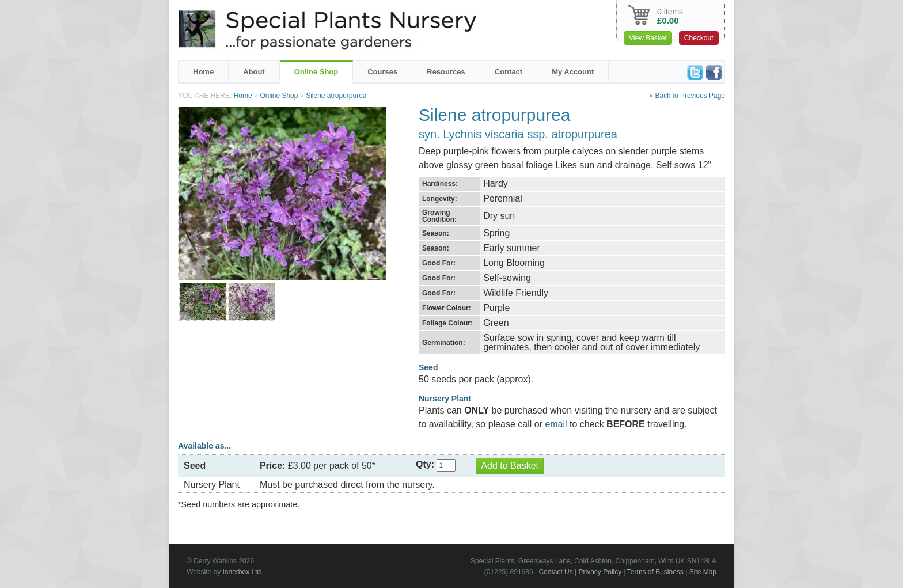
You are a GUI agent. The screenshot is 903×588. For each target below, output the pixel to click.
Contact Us (555, 572)
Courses (382, 72)
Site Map (703, 572)
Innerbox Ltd (242, 572)
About (254, 72)
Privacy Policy (600, 572)
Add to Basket (510, 466)
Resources (446, 72)
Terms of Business (655, 572)
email (556, 424)
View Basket (648, 38)
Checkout (699, 38)
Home (203, 72)
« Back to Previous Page (687, 96)
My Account (573, 72)
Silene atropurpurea (336, 96)
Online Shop (316, 72)
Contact (509, 72)
